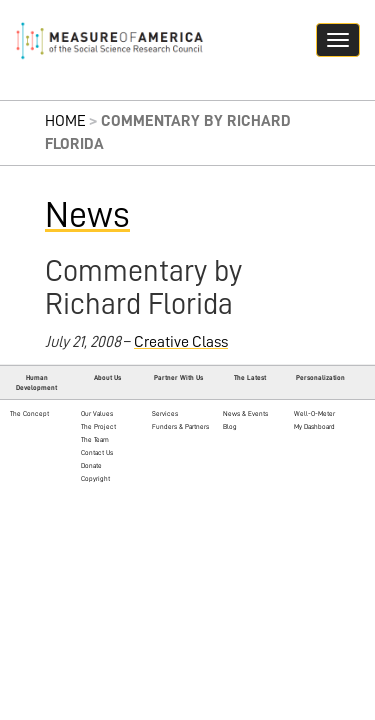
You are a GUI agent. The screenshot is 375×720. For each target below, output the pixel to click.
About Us (107, 377)
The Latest (250, 377)
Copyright (95, 478)
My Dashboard (314, 426)
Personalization (320, 377)
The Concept (29, 413)
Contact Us (97, 452)
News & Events (245, 413)
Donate (91, 465)
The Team (95, 439)
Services (165, 413)
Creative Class (181, 342)
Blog (230, 426)
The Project (98, 426)
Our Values (97, 413)
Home (65, 121)
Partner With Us (178, 377)
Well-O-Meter (314, 413)
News (87, 215)
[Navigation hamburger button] (338, 40)
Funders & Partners (180, 426)
